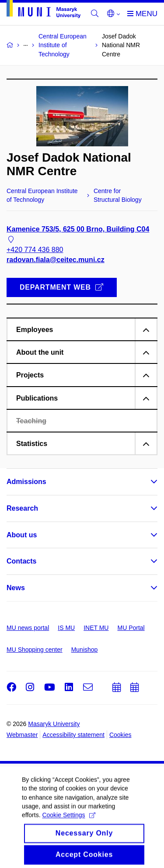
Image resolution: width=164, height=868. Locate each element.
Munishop (85, 650)
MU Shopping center (35, 650)
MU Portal (131, 628)
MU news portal (28, 628)
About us (22, 535)
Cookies (120, 735)
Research (22, 508)
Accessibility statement (73, 735)
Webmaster (22, 735)
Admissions (26, 482)
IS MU (66, 628)
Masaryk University (54, 724)
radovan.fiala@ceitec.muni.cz (56, 260)
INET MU (96, 628)
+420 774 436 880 (35, 250)
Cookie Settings (68, 822)
